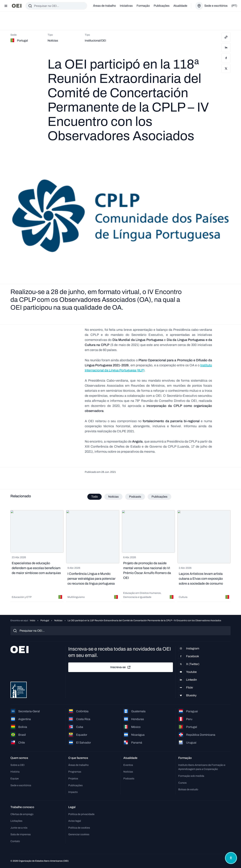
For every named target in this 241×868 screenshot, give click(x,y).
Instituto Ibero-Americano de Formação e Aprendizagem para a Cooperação (202, 767)
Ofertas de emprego (22, 814)
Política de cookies (79, 828)
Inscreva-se (121, 667)
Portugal (45, 621)
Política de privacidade (81, 814)
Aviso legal (75, 821)
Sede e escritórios (21, 785)
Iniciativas (126, 6)
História (15, 772)
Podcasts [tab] (135, 497)
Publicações (162, 6)
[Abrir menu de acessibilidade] (231, 858)
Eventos (128, 765)
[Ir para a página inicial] (17, 6)
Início (33, 621)
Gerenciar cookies (79, 834)
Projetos (73, 778)
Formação (143, 6)
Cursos (182, 783)
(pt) (234, 6)
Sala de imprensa (21, 834)
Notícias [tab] (113, 497)
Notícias (58, 621)
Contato (15, 841)
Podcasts (129, 778)
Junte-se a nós (19, 828)
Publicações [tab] (159, 497)
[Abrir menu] (6, 6)
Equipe (15, 778)
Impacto (73, 792)
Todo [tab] (95, 497)
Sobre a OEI (17, 765)
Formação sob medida (191, 776)
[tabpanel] (121, 556)
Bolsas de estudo (188, 789)
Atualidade (180, 6)
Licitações (16, 821)
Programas (75, 772)
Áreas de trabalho (104, 6)
